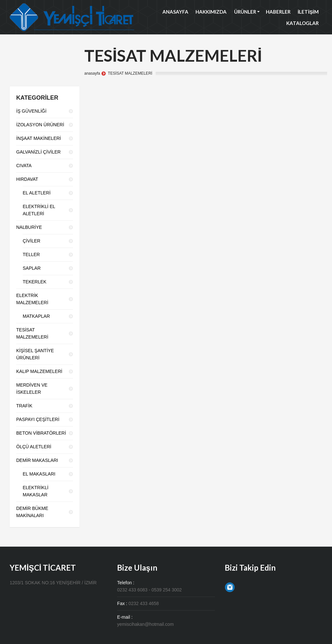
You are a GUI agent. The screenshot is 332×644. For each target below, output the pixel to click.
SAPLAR (32, 268)
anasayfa (92, 73)
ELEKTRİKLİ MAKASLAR (36, 491)
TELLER (31, 254)
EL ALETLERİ (37, 193)
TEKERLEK (35, 282)
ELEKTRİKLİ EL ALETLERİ (39, 210)
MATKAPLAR (36, 316)
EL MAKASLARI (39, 474)
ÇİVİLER (31, 241)
